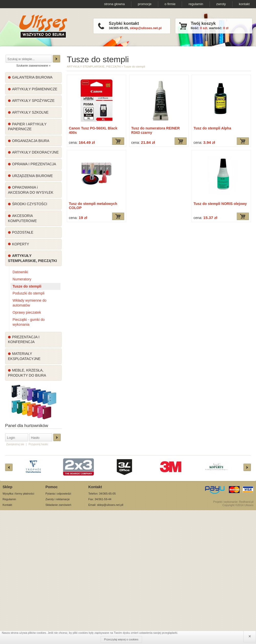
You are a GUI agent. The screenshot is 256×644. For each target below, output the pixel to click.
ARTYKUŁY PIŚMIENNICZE (35, 89)
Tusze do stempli (27, 286)
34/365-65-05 (118, 28)
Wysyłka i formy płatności (18, 494)
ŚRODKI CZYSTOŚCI (30, 204)
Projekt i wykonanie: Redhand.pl (233, 502)
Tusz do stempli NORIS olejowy (220, 204)
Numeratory (22, 279)
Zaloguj (57, 437)
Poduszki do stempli (29, 293)
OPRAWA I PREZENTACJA (34, 164)
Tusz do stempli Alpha (212, 128)
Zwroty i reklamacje (58, 499)
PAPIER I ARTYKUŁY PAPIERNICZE (27, 127)
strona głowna (114, 4)
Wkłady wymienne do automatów (29, 303)
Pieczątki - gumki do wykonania (29, 322)
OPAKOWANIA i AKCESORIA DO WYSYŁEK (31, 190)
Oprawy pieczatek (27, 312)
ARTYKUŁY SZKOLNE (30, 112)
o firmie (170, 4)
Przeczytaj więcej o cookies (121, 639)
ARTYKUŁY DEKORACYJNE (35, 152)
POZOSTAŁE (23, 232)
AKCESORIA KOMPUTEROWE (22, 218)
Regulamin (9, 499)
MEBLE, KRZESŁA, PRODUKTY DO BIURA (27, 373)
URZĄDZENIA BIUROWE (32, 176)
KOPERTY (21, 244)
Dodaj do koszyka (118, 141)
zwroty (221, 4)
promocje (145, 4)
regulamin (196, 4)
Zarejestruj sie (15, 444)
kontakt (244, 4)
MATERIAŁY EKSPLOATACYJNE (24, 356)
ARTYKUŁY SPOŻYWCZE (33, 101)
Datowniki (20, 272)
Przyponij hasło (38, 444)
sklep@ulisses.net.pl (146, 28)
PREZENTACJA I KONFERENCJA (24, 340)
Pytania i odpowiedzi (58, 494)
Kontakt (7, 505)
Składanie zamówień (58, 505)
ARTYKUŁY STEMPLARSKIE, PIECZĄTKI (32, 258)
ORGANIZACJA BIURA (31, 141)
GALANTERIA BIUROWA (32, 77)
